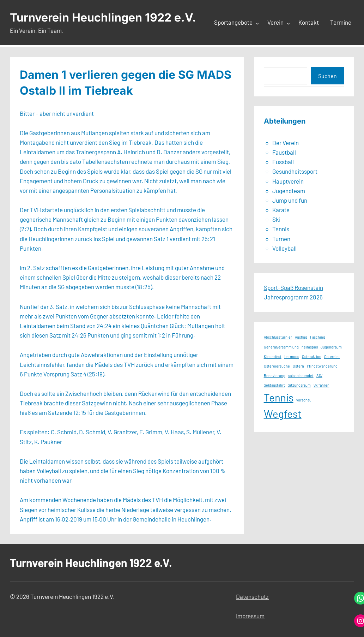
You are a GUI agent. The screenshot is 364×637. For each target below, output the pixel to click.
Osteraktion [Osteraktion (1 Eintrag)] (312, 356)
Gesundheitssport (295, 171)
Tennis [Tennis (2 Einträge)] (279, 397)
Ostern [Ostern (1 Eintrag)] (298, 366)
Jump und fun (290, 200)
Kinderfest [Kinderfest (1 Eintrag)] (273, 356)
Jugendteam (289, 191)
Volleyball (284, 248)
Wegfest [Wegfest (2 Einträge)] (283, 414)
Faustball (284, 152)
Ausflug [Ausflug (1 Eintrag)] (301, 337)
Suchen (327, 76)
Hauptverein (288, 181)
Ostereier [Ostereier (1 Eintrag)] (332, 356)
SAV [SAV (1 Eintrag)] (319, 376)
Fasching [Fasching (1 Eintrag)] (318, 337)
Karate (281, 210)
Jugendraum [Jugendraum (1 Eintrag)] (331, 347)
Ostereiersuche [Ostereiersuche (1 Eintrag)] (277, 366)
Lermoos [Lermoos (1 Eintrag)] (292, 356)
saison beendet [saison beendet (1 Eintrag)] (301, 376)
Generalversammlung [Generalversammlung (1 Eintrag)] (281, 347)
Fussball (283, 162)
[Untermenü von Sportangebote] (257, 23)
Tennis (281, 229)
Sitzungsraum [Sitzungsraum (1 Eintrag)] (299, 385)
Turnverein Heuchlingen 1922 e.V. (103, 17)
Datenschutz (252, 596)
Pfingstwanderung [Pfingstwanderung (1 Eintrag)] (322, 366)
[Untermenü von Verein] (288, 23)
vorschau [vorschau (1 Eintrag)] (304, 400)
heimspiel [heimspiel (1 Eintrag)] (310, 347)
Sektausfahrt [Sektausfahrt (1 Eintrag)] (274, 385)
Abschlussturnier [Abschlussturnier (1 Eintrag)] (278, 337)
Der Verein (286, 143)
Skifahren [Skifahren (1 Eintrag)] (321, 385)
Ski (276, 219)
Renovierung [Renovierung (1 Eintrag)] (275, 376)
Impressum (250, 616)
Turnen (281, 239)
